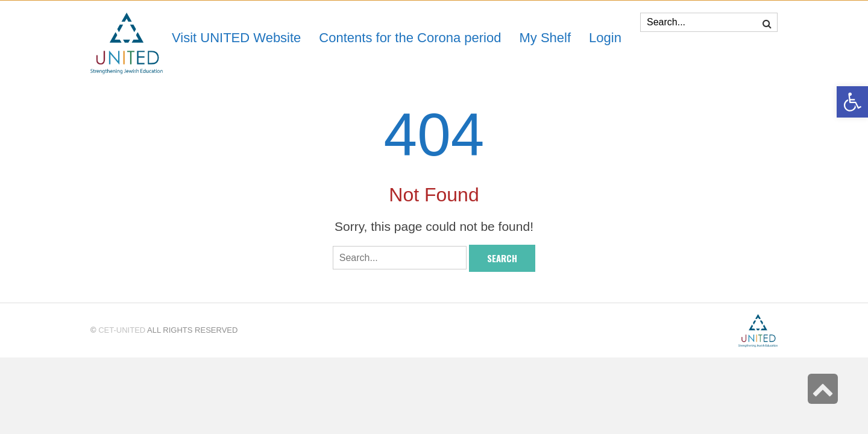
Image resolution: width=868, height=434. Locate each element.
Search (502, 258)
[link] (545, 38)
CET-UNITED (122, 330)
